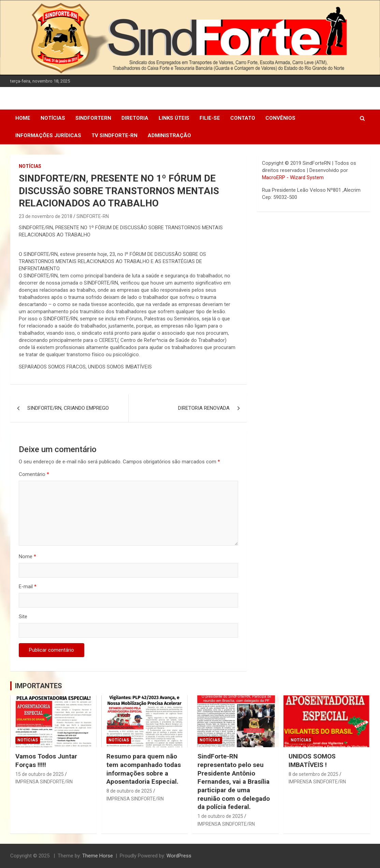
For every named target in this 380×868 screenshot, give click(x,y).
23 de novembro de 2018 (46, 216)
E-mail (28, 587)
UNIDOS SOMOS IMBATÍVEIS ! (312, 761)
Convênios (280, 118)
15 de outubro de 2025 (40, 774)
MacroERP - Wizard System (293, 177)
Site (23, 617)
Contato (243, 118)
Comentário (34, 474)
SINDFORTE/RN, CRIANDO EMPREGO (68, 408)
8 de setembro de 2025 (313, 774)
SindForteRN (93, 118)
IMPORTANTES (39, 686)
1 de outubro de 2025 (220, 816)
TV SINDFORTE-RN (114, 135)
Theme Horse (98, 856)
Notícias (53, 118)
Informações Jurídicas (48, 135)
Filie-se (210, 118)
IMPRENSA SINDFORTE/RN (44, 782)
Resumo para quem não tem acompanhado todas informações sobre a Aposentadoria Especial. (144, 769)
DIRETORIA (135, 118)
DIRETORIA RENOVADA (204, 408)
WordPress (179, 856)
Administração (169, 135)
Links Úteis (174, 118)
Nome (27, 556)
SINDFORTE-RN (93, 216)
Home (23, 118)
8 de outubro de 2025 (129, 791)
